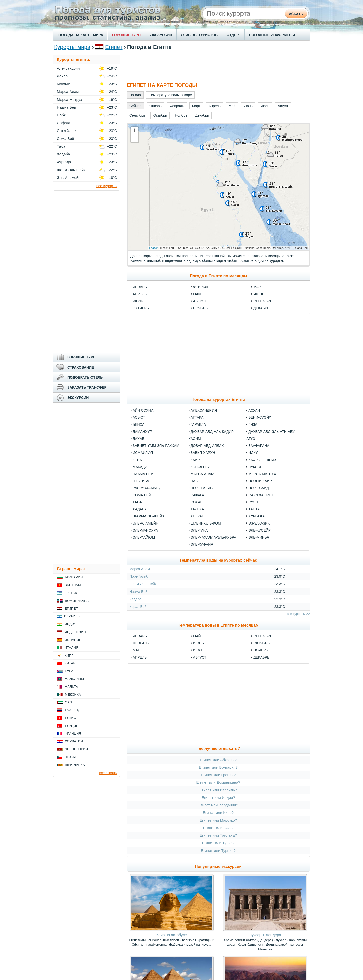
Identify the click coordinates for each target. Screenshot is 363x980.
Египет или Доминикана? (218, 782)
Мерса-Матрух (262, 474)
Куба (69, 671)
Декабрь (261, 308)
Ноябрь (201, 308)
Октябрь (141, 308)
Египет (114, 47)
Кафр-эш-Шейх (262, 460)
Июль (138, 301)
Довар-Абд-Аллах (207, 446)
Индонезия (75, 632)
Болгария (74, 577)
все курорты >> (298, 614)
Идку (253, 453)
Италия (71, 648)
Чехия (70, 757)
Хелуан (198, 516)
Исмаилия (143, 453)
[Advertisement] (218, 66)
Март (258, 287)
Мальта (71, 687)
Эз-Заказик (259, 523)
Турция (71, 726)
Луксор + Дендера (265, 935)
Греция (71, 593)
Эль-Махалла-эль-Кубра (214, 537)
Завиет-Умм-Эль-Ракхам (156, 446)
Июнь (259, 294)
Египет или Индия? (218, 797)
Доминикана (77, 601)
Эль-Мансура (145, 530)
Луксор (255, 467)
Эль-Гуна (199, 530)
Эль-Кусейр (260, 530)
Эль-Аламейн (145, 523)
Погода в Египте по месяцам (218, 276)
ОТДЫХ (233, 35)
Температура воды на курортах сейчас (218, 560)
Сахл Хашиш (260, 495)
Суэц (253, 502)
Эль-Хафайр (202, 544)
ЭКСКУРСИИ (161, 35)
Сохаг (196, 502)
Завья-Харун (203, 453)
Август (200, 301)
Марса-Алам (202, 474)
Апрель (140, 294)
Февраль (201, 287)
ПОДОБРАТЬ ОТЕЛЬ (85, 377)
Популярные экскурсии (218, 867)
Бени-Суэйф (260, 417)
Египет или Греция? (218, 775)
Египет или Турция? (218, 850)
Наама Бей (143, 474)
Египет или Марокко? (218, 820)
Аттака (197, 417)
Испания (73, 640)
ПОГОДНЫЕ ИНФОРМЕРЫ (272, 35)
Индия (71, 624)
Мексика (73, 694)
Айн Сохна (143, 410)
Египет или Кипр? (218, 813)
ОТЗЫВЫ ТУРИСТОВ (199, 35)
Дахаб (139, 439)
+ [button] (135, 131)
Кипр (69, 655)
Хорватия (74, 741)
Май (197, 294)
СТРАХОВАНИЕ (81, 367)
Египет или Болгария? (218, 767)
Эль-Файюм (144, 537)
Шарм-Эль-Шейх (148, 516)
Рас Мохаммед (147, 488)
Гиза (253, 424)
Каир (195, 460)
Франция (73, 733)
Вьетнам (73, 585)
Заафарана (259, 446)
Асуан (254, 410)
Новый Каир (260, 481)
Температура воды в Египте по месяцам (218, 625)
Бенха (139, 424)
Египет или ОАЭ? (218, 828)
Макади (140, 467)
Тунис (70, 718)
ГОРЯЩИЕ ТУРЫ (127, 35)
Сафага (197, 495)
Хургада (256, 516)
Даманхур (142, 432)
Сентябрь (263, 301)
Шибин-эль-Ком (206, 523)
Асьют (139, 417)
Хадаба (140, 509)
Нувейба (141, 481)
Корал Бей (201, 467)
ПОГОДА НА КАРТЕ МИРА (81, 35)
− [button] (135, 139)
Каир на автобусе (172, 935)
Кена (137, 460)
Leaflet (153, 248)
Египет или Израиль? (218, 790)
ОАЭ (68, 702)
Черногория (77, 749)
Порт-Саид (259, 488)
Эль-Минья (259, 537)
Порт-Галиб (202, 488)
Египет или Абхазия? (218, 760)
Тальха (197, 509)
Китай (70, 663)
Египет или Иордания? (218, 805)
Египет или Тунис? (218, 843)
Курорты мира (72, 47)
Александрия (204, 410)
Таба (137, 502)
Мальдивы (74, 679)
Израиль (72, 616)
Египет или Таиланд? (218, 835)
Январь (140, 287)
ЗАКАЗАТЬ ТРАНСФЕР (87, 387)
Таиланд (72, 710)
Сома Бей (142, 495)
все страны (108, 773)
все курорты (107, 186)
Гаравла (198, 424)
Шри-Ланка (75, 765)
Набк (195, 481)
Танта (254, 509)
